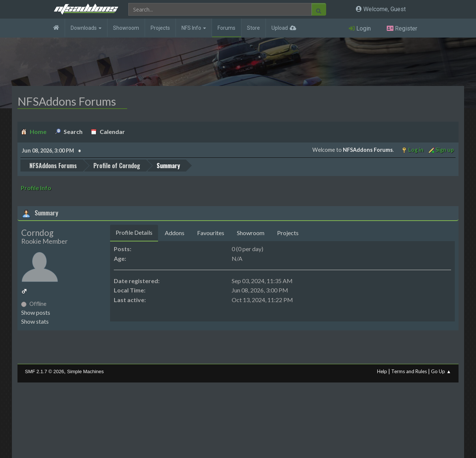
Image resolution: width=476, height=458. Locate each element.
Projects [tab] (288, 233)
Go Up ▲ (441, 371)
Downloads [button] (86, 28)
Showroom (126, 28)
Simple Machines (85, 371)
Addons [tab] (175, 233)
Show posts (36, 312)
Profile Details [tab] (134, 232)
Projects (160, 28)
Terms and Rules (409, 371)
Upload (280, 28)
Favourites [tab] (211, 233)
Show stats (35, 321)
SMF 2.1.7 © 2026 (44, 371)
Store (253, 28)
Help (382, 371)
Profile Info (36, 188)
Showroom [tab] (251, 233)
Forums (226, 28)
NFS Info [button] (194, 28)
